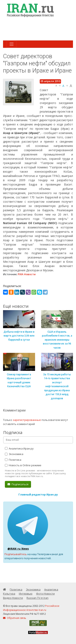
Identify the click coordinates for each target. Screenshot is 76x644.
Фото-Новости (45, 594)
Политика (13, 460)
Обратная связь (15, 618)
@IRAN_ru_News (18, 549)
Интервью (26, 594)
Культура (9, 594)
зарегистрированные (27, 420)
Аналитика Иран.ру (19, 448)
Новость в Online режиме (23, 465)
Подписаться (18, 484)
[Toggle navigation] (12, 44)
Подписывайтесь (16, 554)
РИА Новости (27, 274)
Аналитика (51, 589)
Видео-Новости (13, 598)
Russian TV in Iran (37, 598)
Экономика (14, 454)
